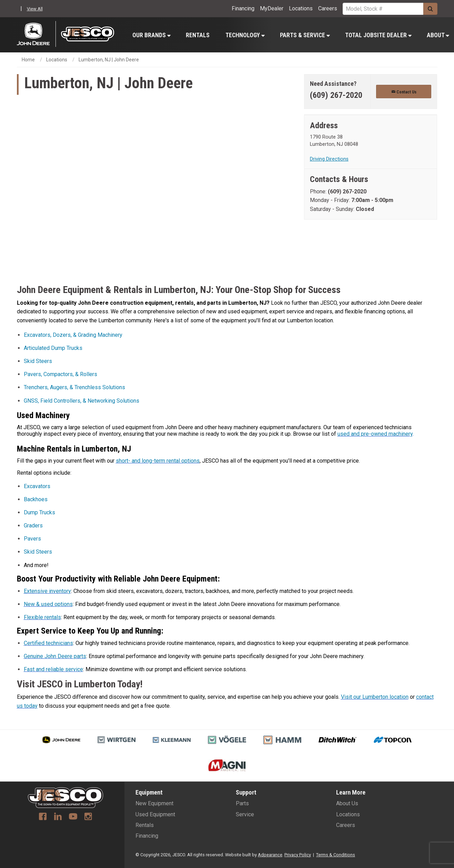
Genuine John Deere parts (55, 656)
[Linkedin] (58, 817)
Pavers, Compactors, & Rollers (60, 374)
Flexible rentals (42, 617)
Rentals (198, 35)
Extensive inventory (47, 591)
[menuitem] (151, 35)
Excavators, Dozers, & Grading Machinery (73, 335)
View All (35, 9)
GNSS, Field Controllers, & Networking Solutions (82, 401)
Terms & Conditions (336, 855)
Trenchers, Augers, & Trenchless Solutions (74, 387)
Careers (328, 8)
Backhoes (36, 499)
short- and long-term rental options (158, 461)
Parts (242, 803)
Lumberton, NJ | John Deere (109, 60)
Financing (243, 8)
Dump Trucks (39, 512)
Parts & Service (305, 35)
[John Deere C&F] (36, 34)
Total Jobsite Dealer (378, 35)
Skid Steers (38, 361)
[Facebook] (43, 817)
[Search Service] (383, 9)
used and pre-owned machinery (375, 434)
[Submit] (430, 9)
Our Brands (152, 35)
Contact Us (404, 92)
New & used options (48, 604)
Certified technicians (48, 643)
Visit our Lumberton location (375, 697)
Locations (301, 8)
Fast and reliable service (53, 669)
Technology (245, 35)
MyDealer (272, 8)
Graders (33, 526)
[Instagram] (88, 817)
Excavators (37, 486)
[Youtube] (73, 817)
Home (28, 60)
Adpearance (270, 855)
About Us (347, 803)
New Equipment (154, 803)
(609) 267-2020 (336, 95)
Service (245, 814)
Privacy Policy (298, 855)
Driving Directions (329, 159)
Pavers (32, 539)
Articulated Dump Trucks (53, 348)
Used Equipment (155, 814)
